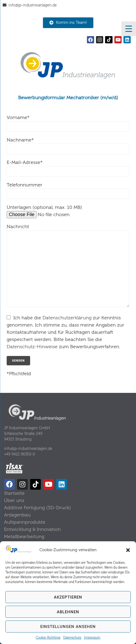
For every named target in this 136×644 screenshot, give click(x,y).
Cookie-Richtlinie (48, 638)
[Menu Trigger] (129, 29)
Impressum (92, 638)
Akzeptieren (68, 597)
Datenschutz (72, 638)
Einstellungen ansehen (68, 627)
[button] (128, 550)
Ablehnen (68, 612)
